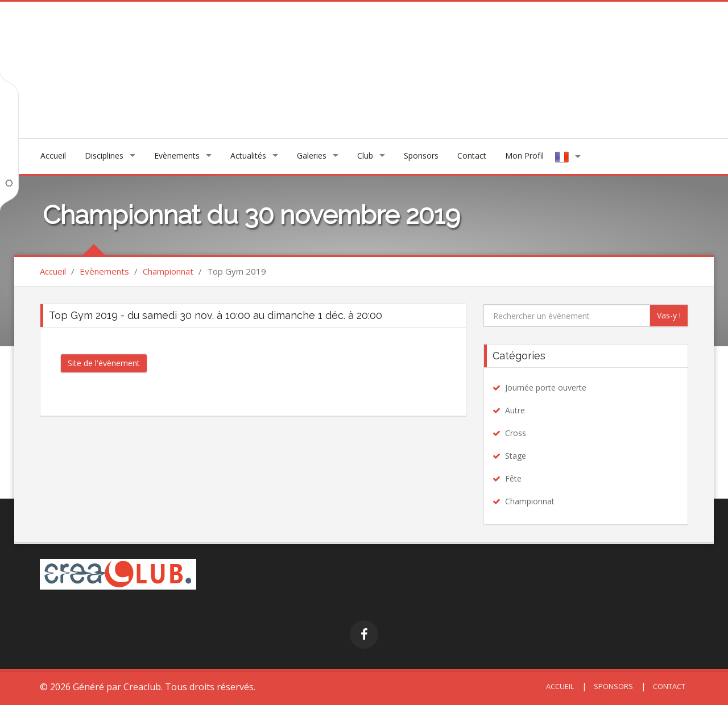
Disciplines (104, 155)
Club (365, 155)
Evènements (177, 155)
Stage (516, 456)
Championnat (168, 271)
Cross (516, 433)
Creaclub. (143, 687)
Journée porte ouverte (546, 387)
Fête (513, 478)
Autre (515, 410)
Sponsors (421, 155)
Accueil (53, 155)
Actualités (248, 155)
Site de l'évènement (104, 363)
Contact (472, 155)
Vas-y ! (669, 315)
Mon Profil (524, 155)
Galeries (312, 155)
